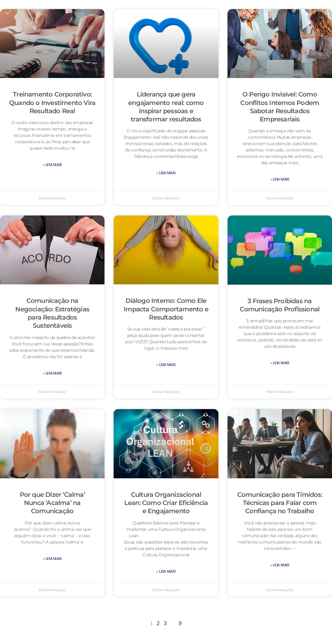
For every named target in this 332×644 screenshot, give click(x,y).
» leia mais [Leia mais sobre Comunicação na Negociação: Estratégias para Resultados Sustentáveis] (52, 373)
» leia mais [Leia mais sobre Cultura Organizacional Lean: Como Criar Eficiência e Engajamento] (166, 571)
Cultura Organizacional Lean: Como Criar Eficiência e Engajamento (166, 503)
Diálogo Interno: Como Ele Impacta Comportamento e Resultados (166, 309)
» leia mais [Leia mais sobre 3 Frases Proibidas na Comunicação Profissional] (280, 363)
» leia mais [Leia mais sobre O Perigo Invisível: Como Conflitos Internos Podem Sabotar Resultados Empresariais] (280, 179)
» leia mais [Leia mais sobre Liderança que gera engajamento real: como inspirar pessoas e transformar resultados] (166, 173)
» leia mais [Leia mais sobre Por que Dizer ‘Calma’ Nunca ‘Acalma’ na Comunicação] (52, 559)
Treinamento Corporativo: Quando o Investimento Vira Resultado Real (52, 103)
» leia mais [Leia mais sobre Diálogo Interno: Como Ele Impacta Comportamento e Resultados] (166, 365)
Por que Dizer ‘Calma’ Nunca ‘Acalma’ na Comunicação (52, 503)
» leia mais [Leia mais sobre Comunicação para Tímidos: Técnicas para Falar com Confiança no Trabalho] (280, 565)
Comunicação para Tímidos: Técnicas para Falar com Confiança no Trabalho (280, 503)
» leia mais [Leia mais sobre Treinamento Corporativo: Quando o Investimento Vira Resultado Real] (52, 165)
